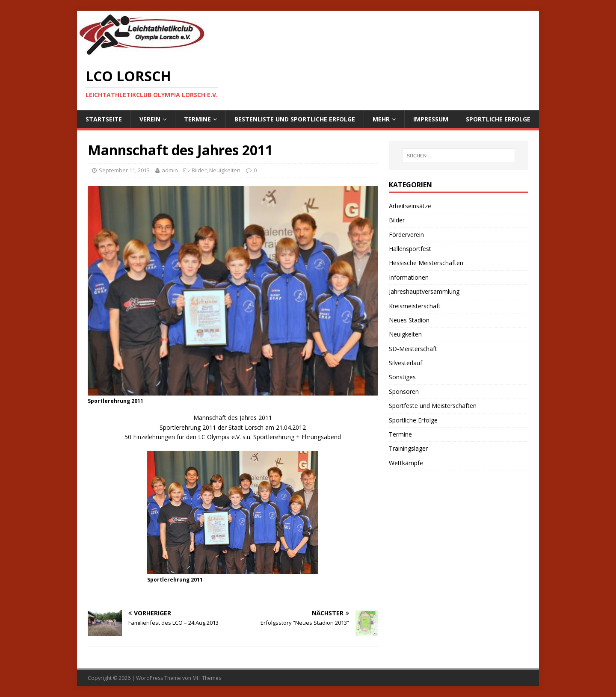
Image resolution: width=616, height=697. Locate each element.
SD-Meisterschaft (413, 349)
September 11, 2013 (124, 170)
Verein (150, 119)
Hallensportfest (410, 249)
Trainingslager (408, 448)
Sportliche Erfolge (498, 119)
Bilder (199, 170)
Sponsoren (404, 391)
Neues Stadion (409, 320)
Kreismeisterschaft (415, 306)
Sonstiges (402, 377)
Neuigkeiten (225, 170)
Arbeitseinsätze (410, 206)
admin (170, 170)
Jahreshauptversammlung (424, 291)
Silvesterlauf (406, 363)
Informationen (409, 277)
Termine (197, 119)
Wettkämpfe (406, 463)
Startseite (104, 119)
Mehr (381, 119)
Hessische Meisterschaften (426, 263)
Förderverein (406, 235)
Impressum (431, 119)
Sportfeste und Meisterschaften (433, 406)
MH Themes (207, 678)
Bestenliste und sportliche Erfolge (295, 119)
